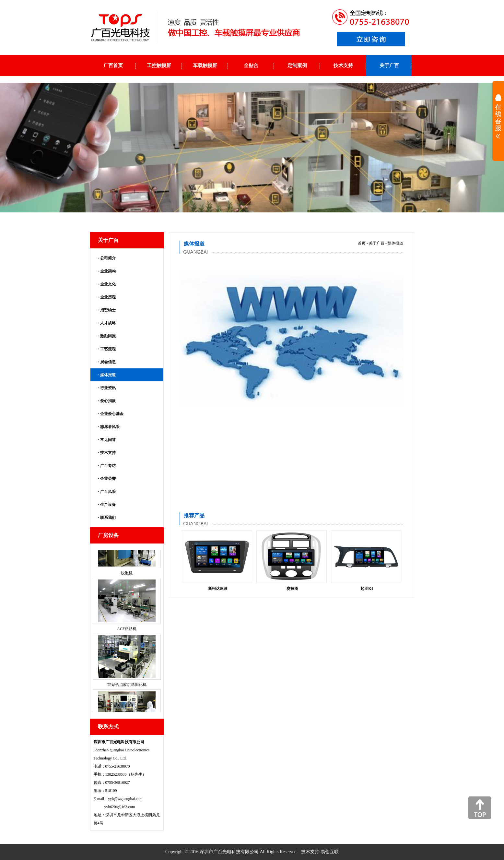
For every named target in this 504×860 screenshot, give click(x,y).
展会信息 (108, 362)
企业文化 (108, 284)
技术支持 (108, 453)
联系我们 (108, 518)
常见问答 (108, 440)
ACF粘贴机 (127, 634)
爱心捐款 (108, 401)
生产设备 (108, 505)
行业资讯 (108, 388)
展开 (498, 121)
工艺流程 (108, 349)
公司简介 (108, 258)
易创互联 (330, 852)
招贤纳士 (108, 310)
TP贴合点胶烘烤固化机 (127, 690)
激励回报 (108, 336)
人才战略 (108, 323)
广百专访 (108, 466)
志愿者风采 (110, 427)
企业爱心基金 (112, 414)
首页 (362, 243)
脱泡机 (127, 579)
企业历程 (108, 297)
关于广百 (377, 243)
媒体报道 (108, 375)
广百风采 (108, 492)
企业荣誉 (108, 479)
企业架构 (108, 271)
